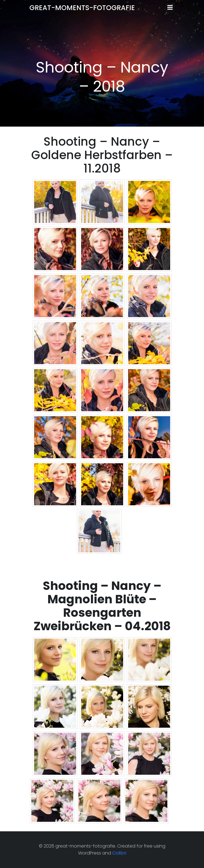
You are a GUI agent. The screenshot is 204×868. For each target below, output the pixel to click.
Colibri (119, 853)
